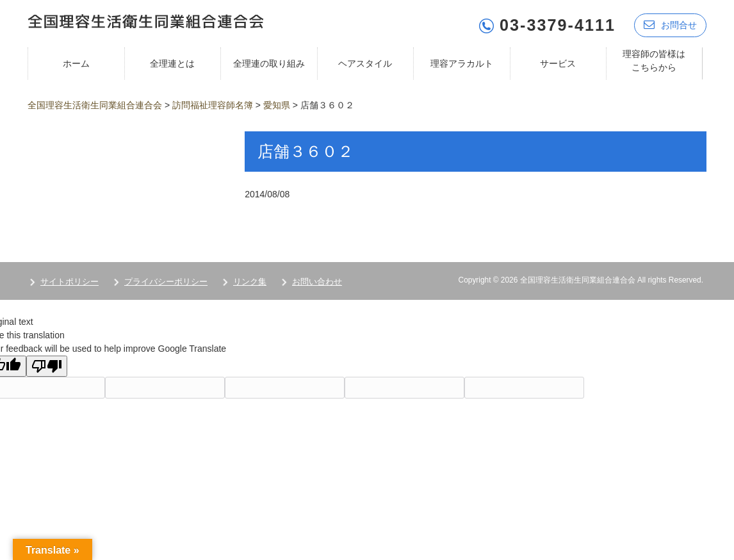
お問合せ (670, 21)
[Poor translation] (47, 362)
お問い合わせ (317, 278)
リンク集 (250, 278)
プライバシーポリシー (166, 278)
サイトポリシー (69, 278)
